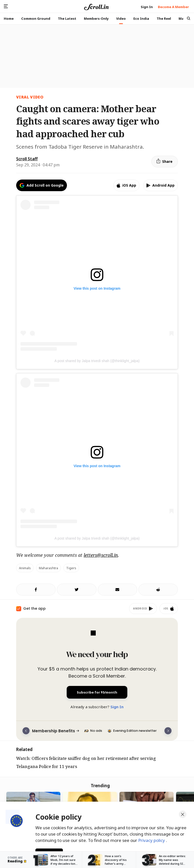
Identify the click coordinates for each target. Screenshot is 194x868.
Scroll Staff (27, 159)
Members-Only (96, 18)
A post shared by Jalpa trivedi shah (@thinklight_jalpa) (97, 361)
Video (121, 18)
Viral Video (30, 97)
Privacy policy (152, 840)
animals (25, 568)
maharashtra (48, 568)
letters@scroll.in (101, 555)
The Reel (164, 18)
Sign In (117, 707)
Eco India (141, 18)
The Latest (67, 18)
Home (9, 18)
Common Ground (36, 18)
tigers (71, 568)
